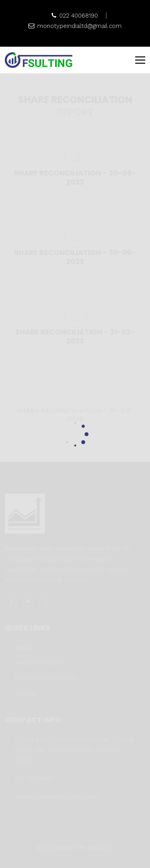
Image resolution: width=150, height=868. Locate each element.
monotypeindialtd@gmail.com (75, 26)
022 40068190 (75, 16)
